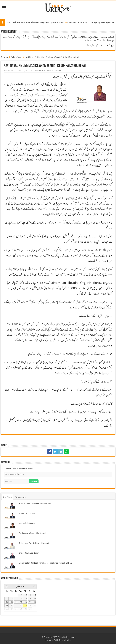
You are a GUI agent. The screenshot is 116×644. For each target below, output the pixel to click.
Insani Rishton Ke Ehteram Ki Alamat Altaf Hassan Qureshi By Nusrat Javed (34, 22)
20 (12, 605)
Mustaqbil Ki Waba (27, 523)
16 (26, 602)
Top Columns (21, 497)
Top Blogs (7, 497)
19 (7, 605)
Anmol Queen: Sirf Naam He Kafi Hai (35, 503)
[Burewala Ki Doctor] (10, 516)
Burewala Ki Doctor (27, 513)
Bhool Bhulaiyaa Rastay (29, 553)
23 (26, 605)
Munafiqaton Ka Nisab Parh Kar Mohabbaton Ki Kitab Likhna (45, 563)
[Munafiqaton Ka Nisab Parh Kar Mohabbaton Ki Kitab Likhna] (10, 566)
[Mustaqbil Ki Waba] (10, 526)
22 (21, 605)
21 (16, 605)
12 (7, 602)
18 (35, 602)
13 (12, 602)
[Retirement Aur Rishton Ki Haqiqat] (10, 546)
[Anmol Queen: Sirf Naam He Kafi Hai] (10, 506)
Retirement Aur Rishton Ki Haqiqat (34, 543)
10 (30, 599)
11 (35, 599)
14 (16, 602)
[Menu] (4, 8)
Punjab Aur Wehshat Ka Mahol (32, 533)
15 (21, 602)
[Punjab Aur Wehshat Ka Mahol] (10, 536)
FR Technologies (63, 640)
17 (30, 602)
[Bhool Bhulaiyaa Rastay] (10, 556)
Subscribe (34, 481)
